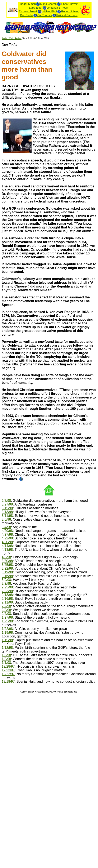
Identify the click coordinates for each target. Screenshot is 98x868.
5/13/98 (7, 512)
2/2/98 (6, 614)
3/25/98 (7, 565)
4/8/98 (6, 557)
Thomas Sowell (28, 11)
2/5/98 (6, 610)
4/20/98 (7, 542)
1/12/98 (7, 648)
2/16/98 (7, 599)
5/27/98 (7, 504)
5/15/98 (7, 508)
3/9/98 (6, 580)
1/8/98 (6, 655)
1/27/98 (7, 617)
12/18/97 (8, 682)
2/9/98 (6, 606)
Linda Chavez (69, 4)
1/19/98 (7, 633)
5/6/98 (6, 519)
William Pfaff (49, 11)
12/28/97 (8, 666)
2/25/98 (7, 587)
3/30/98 (7, 561)
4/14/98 (7, 546)
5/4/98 (6, 527)
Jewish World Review (12, 38)
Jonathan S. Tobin (58, 8)
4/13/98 (7, 550)
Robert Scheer (70, 11)
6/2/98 (6, 501)
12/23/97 (8, 670)
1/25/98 (7, 621)
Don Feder (26, 15)
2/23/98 (7, 591)
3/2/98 (6, 584)
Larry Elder (36, 8)
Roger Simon (28, 4)
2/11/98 (7, 602)
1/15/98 (7, 640)
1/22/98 (7, 629)
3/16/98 (7, 576)
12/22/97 (8, 674)
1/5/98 (6, 659)
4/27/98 (7, 535)
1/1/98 (6, 663)
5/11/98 (7, 516)
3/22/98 (7, 568)
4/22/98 (7, 538)
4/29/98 (7, 531)
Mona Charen (48, 4)
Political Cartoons (67, 15)
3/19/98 (7, 572)
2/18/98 (7, 595)
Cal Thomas (45, 15)
